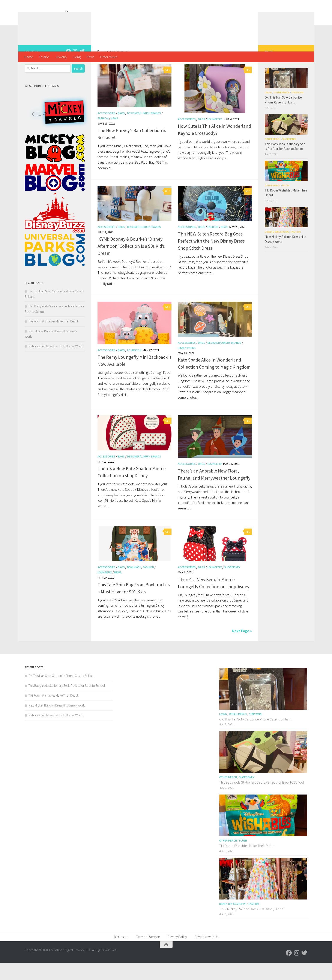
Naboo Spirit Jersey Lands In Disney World (56, 363)
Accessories (106, 130)
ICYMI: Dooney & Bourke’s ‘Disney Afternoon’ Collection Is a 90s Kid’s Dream (131, 263)
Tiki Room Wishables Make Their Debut (53, 338)
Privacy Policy (177, 954)
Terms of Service (148, 954)
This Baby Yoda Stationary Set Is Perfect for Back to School (67, 703)
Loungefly (215, 136)
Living (77, 57)
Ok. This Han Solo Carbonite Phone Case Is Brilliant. (62, 693)
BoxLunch (134, 584)
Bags (121, 130)
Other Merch (109, 57)
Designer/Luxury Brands (144, 130)
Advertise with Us (206, 954)
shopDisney (232, 584)
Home (29, 57)
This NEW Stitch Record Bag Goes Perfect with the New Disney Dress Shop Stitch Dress (211, 258)
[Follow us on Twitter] (82, 68)
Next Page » (242, 648)
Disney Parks (187, 365)
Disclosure (121, 954)
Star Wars (297, 110)
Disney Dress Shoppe (277, 249)
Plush (286, 203)
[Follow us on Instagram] (75, 68)
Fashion (44, 57)
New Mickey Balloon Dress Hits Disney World (57, 722)
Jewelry (61, 57)
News (90, 57)
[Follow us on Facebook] (68, 68)
